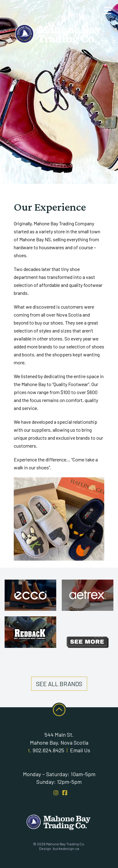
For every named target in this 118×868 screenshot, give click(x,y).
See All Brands (59, 684)
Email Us (80, 750)
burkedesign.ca (66, 848)
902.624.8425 (48, 750)
